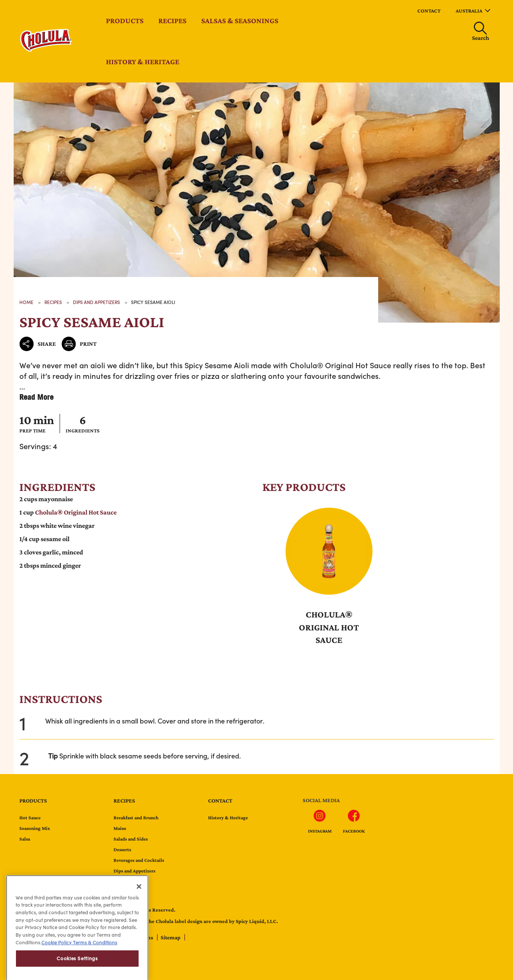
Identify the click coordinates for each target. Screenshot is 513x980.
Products (125, 21)
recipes (53, 302)
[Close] (139, 906)
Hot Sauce (30, 818)
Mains (120, 828)
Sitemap (171, 937)
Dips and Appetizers (96, 302)
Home (26, 302)
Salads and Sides (131, 839)
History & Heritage (143, 62)
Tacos (120, 881)
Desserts (122, 849)
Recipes (172, 21)
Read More (36, 397)
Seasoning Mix (35, 828)
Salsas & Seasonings (240, 21)
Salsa (25, 839)
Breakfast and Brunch (136, 818)
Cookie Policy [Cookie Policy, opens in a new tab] (57, 961)
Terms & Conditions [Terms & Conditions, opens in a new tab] (95, 961)
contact (429, 11)
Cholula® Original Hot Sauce (340, 365)
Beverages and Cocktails (139, 860)
